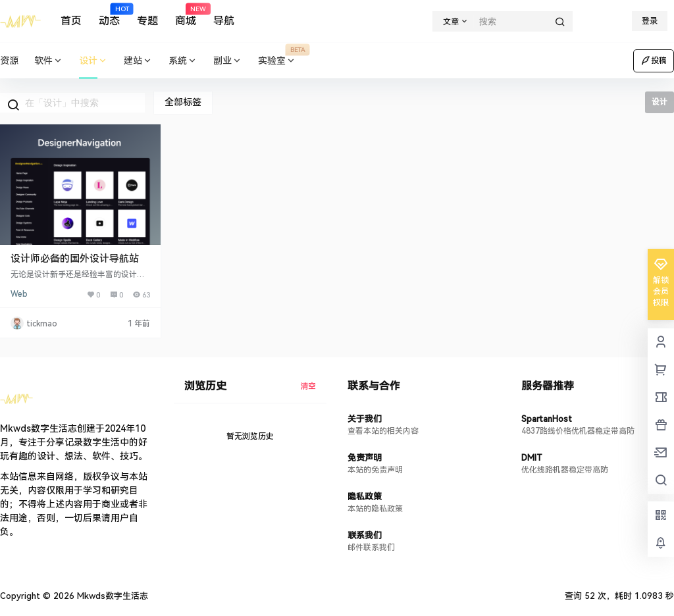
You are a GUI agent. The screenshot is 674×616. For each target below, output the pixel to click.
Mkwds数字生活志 (111, 596)
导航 (224, 21)
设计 (93, 61)
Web (19, 294)
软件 (49, 61)
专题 (147, 21)
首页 (71, 21)
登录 (650, 21)
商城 (186, 15)
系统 (183, 61)
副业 (228, 61)
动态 (109, 15)
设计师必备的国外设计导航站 (75, 259)
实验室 (281, 61)
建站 (138, 61)
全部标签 (183, 102)
